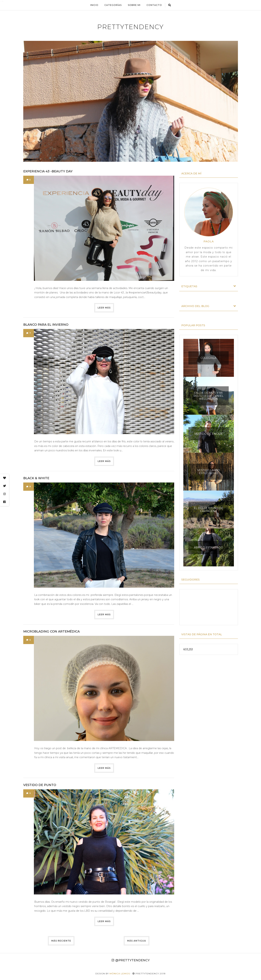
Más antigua (137, 941)
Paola (209, 241)
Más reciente (61, 941)
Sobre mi (134, 5)
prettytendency (130, 27)
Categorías (113, 5)
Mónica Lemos (120, 973)
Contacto (154, 5)
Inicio (94, 5)
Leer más (104, 308)
